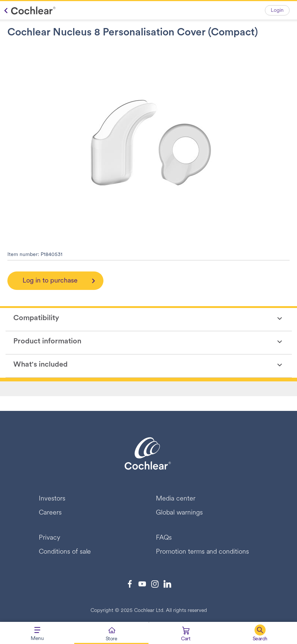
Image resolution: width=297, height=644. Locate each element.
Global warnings (179, 513)
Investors (52, 499)
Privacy (49, 538)
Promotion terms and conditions (202, 552)
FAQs (164, 538)
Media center (176, 499)
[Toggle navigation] (37, 633)
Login (277, 11)
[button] (260, 633)
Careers (50, 513)
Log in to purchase (50, 281)
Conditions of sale (65, 552)
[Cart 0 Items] (186, 635)
